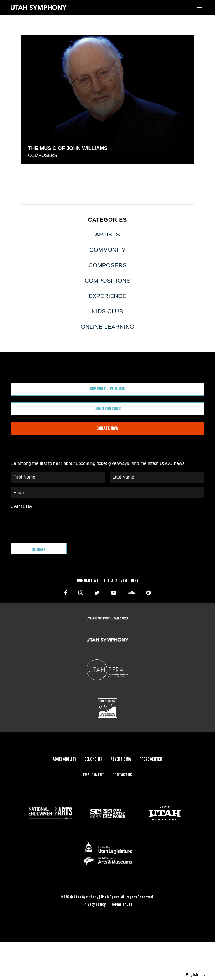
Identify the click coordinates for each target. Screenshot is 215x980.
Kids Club (108, 311)
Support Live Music (108, 389)
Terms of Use (122, 904)
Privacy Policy (94, 904)
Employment (94, 774)
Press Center (151, 759)
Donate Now (107, 429)
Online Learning (107, 327)
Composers (43, 155)
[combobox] (196, 975)
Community (107, 250)
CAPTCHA (21, 506)
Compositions (107, 280)
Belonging (94, 759)
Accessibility (65, 759)
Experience (107, 296)
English (192, 975)
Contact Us (122, 774)
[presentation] (53, 523)
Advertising (121, 759)
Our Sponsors (107, 409)
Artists (107, 234)
